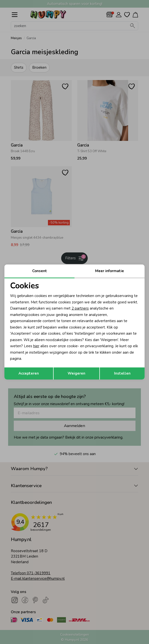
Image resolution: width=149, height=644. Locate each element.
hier (36, 346)
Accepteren (29, 373)
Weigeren (76, 373)
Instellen (122, 373)
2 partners (80, 308)
